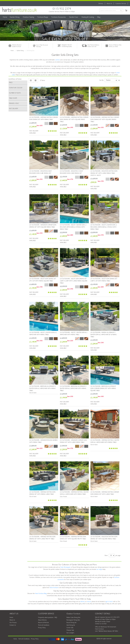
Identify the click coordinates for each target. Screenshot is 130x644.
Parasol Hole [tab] (14, 103)
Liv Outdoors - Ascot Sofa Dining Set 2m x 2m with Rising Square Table (43, 280)
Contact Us (13, 625)
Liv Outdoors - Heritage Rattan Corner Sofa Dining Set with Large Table (105, 493)
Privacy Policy (42, 628)
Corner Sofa (70, 628)
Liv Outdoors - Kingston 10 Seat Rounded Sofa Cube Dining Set (71, 172)
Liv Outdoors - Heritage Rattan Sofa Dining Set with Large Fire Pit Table (42, 538)
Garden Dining (20, 51)
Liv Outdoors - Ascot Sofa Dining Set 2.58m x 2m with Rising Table (104, 280)
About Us (109, 4)
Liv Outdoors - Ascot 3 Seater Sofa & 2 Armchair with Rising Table (74, 334)
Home (5, 17)
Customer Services (121, 4)
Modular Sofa (70, 630)
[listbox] (51, 124)
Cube (62, 567)
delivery (83, 602)
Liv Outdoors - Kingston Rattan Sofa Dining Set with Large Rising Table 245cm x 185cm (104, 173)
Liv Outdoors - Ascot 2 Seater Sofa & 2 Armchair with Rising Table (43, 334)
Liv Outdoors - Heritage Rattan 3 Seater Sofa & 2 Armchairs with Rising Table (105, 441)
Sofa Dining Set (71, 625)
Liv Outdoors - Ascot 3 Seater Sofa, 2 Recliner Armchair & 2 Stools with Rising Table (73, 227)
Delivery (101, 4)
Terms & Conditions (44, 625)
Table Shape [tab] (13, 98)
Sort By (101, 80)
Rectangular (67, 567)
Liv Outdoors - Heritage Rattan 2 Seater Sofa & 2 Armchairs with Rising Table (74, 493)
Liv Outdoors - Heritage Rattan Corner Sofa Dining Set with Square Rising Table (74, 120)
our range (99, 569)
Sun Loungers (70, 633)
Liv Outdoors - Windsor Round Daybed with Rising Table (43, 441)
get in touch (109, 602)
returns (89, 602)
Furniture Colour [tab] (16, 88)
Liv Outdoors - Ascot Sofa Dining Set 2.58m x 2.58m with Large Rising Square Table (74, 281)
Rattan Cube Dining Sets (73, 618)
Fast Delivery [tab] (14, 109)
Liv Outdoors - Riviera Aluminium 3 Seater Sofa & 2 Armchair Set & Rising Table (104, 335)
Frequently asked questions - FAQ (48, 618)
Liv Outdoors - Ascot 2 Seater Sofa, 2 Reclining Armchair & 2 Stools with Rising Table (104, 227)
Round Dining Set (71, 623)
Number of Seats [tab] (15, 93)
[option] (56, 123)
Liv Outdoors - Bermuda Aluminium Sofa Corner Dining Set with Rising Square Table (103, 389)
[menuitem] (15, 17)
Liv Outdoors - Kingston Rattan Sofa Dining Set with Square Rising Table (104, 538)
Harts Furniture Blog (41, 594)
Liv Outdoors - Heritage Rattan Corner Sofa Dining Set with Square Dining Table (105, 120)
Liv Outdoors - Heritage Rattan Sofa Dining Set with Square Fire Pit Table (73, 538)
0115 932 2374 (62, 9)
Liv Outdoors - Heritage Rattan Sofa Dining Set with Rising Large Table (42, 493)
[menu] (65, 17)
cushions (57, 60)
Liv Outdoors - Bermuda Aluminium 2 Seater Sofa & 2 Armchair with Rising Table (43, 389)
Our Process (13, 623)
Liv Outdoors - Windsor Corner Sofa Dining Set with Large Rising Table (73, 441)
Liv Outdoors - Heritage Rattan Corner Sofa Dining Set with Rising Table (44, 119)
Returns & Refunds (43, 623)
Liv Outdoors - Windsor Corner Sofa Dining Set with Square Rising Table (43, 226)
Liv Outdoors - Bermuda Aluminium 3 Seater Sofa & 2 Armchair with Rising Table (73, 389)
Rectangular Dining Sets (73, 620)
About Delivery (42, 620)
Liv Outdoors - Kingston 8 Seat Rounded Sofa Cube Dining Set (41, 172)
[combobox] (111, 10)
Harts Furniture (54, 588)
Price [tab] (11, 83)
